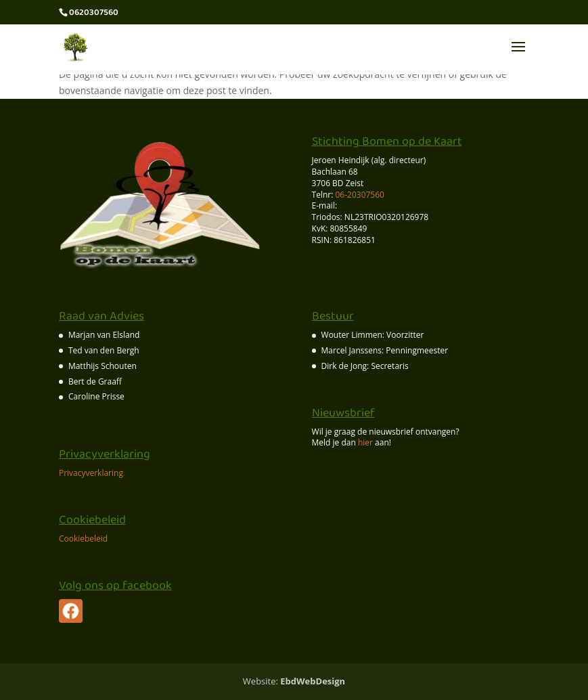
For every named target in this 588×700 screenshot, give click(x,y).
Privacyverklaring (91, 473)
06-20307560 (359, 195)
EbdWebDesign (313, 681)
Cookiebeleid (83, 539)
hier (365, 442)
